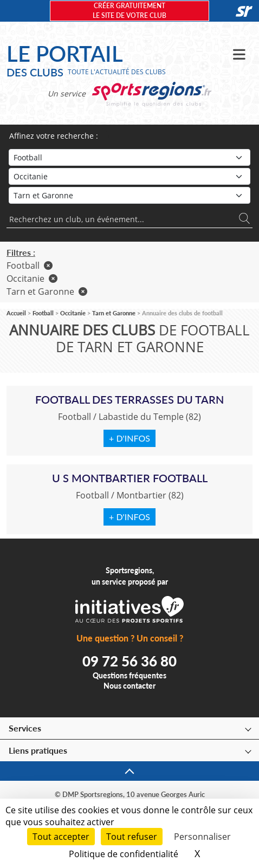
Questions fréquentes (129, 675)
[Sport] (129, 157)
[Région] (129, 176)
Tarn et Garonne (47, 292)
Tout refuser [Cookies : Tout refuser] (132, 837)
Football (30, 265)
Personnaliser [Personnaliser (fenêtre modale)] (202, 837)
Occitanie (32, 278)
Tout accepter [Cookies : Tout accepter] (61, 837)
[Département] (129, 195)
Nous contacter (129, 686)
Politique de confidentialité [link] (124, 854)
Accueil (16, 313)
